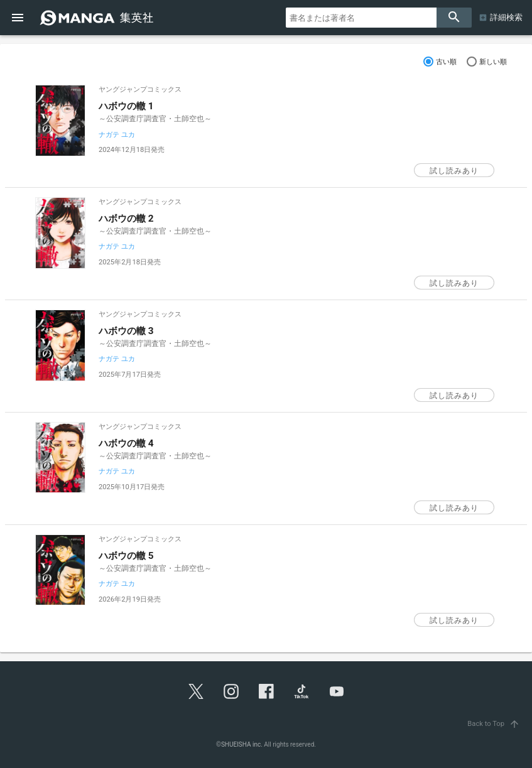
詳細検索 (506, 17)
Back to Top (495, 724)
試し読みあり (454, 171)
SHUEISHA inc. (242, 744)
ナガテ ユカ (117, 135)
